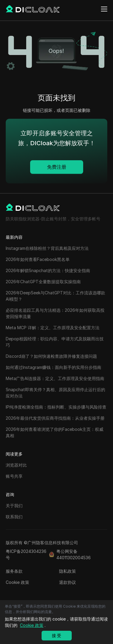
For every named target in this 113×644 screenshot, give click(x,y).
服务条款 (14, 571)
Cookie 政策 (17, 582)
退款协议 (67, 582)
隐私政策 (67, 571)
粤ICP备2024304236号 (26, 554)
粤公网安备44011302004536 (74, 554)
